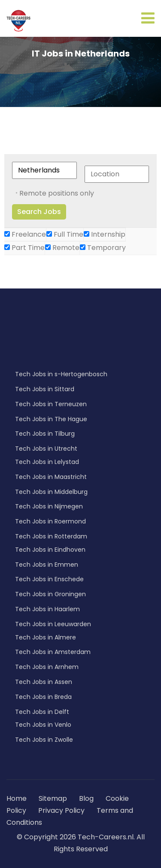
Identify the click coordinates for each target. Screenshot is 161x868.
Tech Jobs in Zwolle (44, 740)
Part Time (24, 248)
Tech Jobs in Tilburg (45, 434)
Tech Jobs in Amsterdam (53, 652)
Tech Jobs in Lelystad (47, 462)
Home (17, 798)
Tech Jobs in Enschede (49, 579)
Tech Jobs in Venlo (43, 725)
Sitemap (54, 798)
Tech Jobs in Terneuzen (51, 404)
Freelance (25, 234)
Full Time (65, 234)
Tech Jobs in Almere (46, 637)
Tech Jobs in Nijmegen (49, 506)
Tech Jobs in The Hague (51, 419)
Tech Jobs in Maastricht (51, 477)
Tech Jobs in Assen (44, 682)
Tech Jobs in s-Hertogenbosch (61, 374)
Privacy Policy (61, 810)
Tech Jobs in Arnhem (47, 667)
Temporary (103, 248)
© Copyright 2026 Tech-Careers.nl (75, 837)
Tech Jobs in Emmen (47, 565)
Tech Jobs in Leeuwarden (53, 624)
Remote (62, 248)
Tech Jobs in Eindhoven (50, 550)
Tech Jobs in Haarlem (47, 609)
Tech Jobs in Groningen (50, 594)
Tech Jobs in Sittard (45, 389)
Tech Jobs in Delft (42, 712)
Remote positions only (57, 193)
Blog (86, 798)
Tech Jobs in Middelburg (51, 492)
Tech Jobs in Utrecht (46, 449)
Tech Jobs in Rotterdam (51, 536)
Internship (105, 234)
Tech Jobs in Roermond (50, 521)
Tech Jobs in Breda (43, 697)
